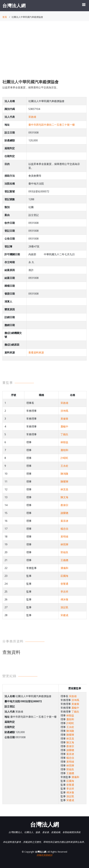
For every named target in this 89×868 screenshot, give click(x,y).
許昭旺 (64, 458)
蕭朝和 (64, 450)
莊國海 (64, 576)
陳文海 (64, 497)
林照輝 (64, 544)
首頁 (5, 17)
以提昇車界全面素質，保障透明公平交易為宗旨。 (31, 87)
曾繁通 (64, 584)
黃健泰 (64, 419)
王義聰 (64, 560)
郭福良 (64, 552)
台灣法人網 (14, 5)
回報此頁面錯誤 (44, 855)
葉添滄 (64, 521)
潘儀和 (64, 568)
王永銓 (64, 466)
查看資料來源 (36, 352)
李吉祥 (64, 592)
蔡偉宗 (64, 505)
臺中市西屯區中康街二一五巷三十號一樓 (52, 125)
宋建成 (64, 615)
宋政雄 (32, 117)
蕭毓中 (64, 426)
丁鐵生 (64, 434)
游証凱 (64, 607)
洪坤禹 (64, 411)
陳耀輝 (64, 481)
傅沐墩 (64, 599)
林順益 (64, 442)
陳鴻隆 (64, 474)
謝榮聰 (64, 513)
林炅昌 (64, 489)
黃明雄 (64, 537)
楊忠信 (64, 529)
